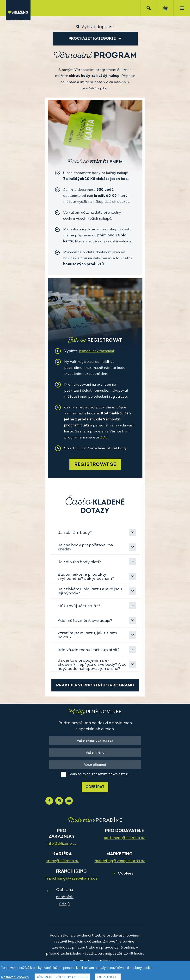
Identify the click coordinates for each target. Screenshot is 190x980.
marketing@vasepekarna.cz (120, 861)
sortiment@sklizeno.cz (124, 838)
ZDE (104, 438)
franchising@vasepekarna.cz (71, 879)
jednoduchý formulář (97, 351)
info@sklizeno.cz (62, 844)
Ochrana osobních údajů (65, 897)
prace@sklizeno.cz (62, 861)
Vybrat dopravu (97, 27)
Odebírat (95, 787)
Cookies (126, 873)
